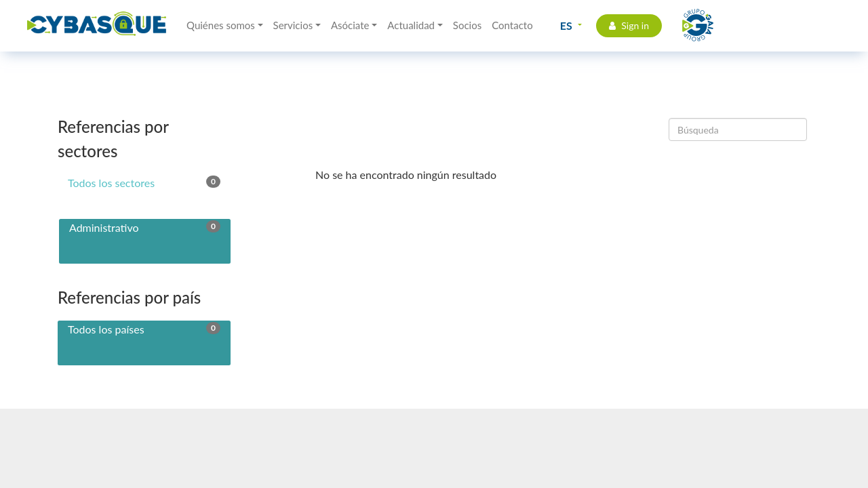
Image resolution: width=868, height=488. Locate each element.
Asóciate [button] (350, 25)
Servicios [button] (293, 25)
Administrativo (145, 227)
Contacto (512, 25)
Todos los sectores (144, 182)
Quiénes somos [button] (221, 25)
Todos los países (144, 329)
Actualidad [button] (411, 25)
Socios (467, 25)
